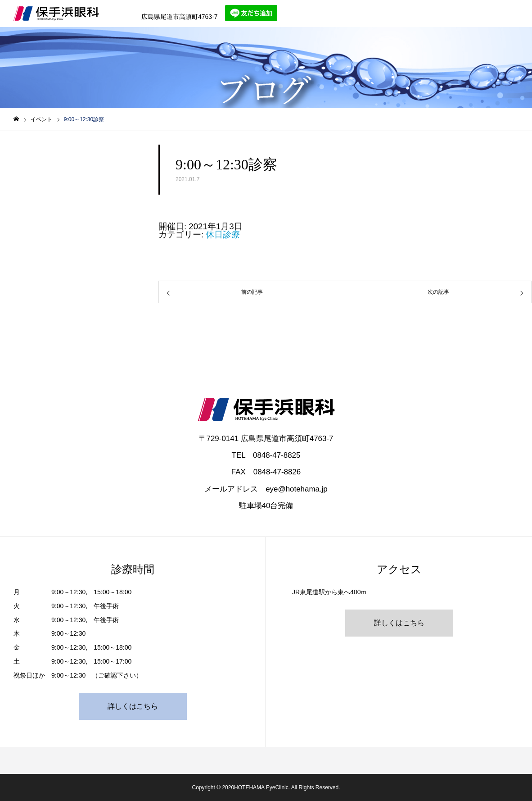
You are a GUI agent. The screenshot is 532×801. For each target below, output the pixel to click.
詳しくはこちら (133, 706)
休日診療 (223, 234)
